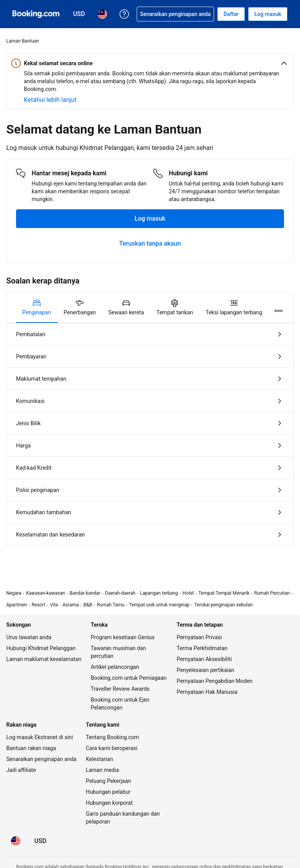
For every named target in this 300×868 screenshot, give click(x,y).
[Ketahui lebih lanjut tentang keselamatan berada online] (50, 100)
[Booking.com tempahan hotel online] (36, 14)
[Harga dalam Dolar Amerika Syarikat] (40, 841)
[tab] (37, 308)
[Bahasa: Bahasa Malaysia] (16, 841)
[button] (150, 63)
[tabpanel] (150, 434)
